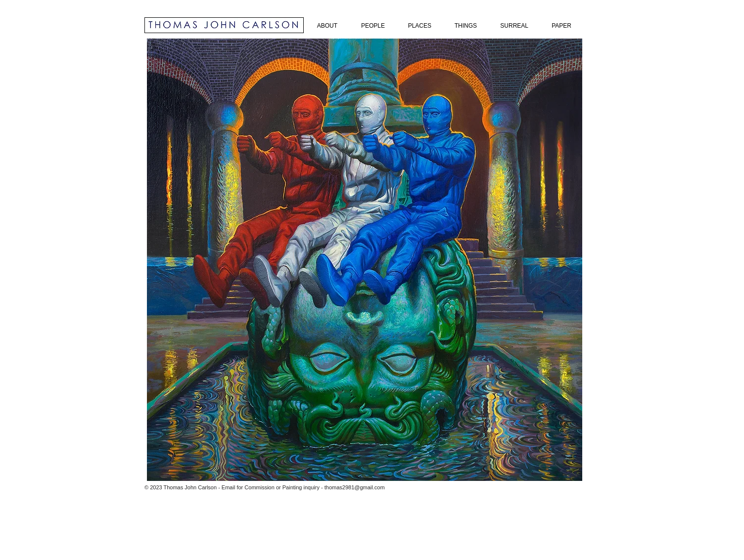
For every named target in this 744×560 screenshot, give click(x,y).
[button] (365, 260)
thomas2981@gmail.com (355, 487)
